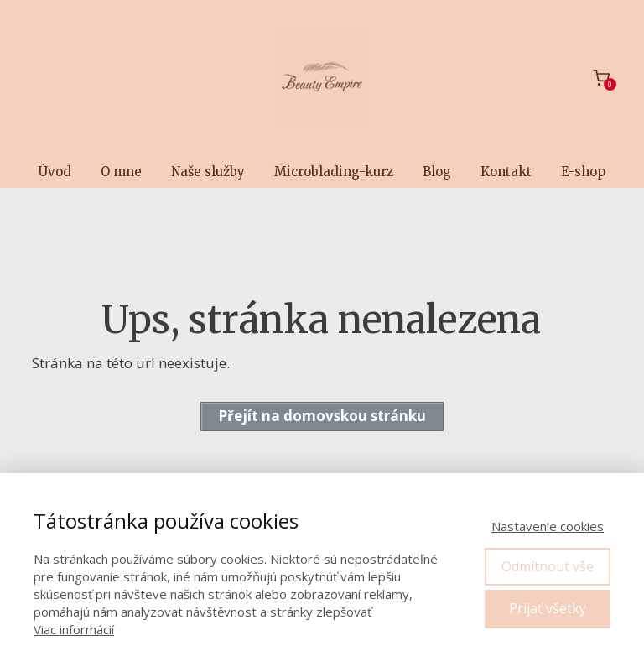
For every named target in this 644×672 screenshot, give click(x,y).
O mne (121, 172)
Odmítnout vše (548, 566)
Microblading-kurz (334, 172)
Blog (437, 172)
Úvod (55, 172)
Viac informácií (74, 629)
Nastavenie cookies (548, 526)
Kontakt (506, 172)
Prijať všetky (548, 608)
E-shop (583, 172)
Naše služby (208, 172)
